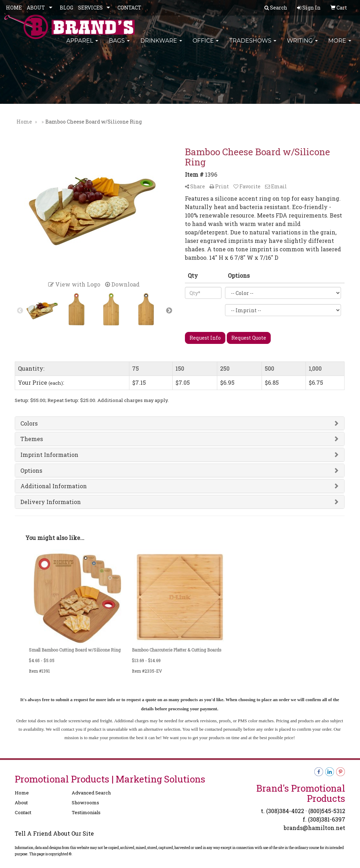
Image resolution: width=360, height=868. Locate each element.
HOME (14, 8)
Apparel (82, 46)
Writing (302, 46)
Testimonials (86, 812)
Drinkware (161, 46)
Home (22, 793)
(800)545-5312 (327, 811)
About (21, 803)
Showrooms (85, 803)
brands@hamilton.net (314, 828)
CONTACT (129, 8)
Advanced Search (91, 793)
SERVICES (90, 8)
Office (206, 46)
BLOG (66, 8)
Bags (119, 46)
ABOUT (36, 8)
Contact (23, 812)
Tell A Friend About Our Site (54, 833)
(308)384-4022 (285, 811)
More (340, 46)
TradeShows (253, 46)
